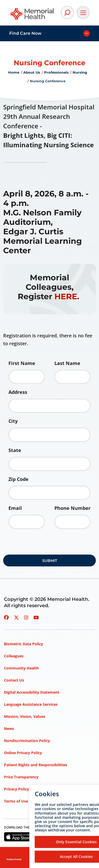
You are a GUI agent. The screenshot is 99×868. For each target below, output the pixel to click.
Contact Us (14, 680)
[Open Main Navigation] (83, 13)
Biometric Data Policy (23, 644)
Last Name (67, 363)
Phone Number (72, 508)
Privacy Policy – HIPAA (24, 789)
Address (18, 392)
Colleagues (14, 656)
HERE (66, 297)
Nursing (80, 72)
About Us (32, 72)
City (13, 421)
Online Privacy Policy (23, 753)
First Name (22, 363)
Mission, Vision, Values (25, 716)
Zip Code (18, 479)
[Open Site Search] (67, 13)
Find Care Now (25, 33)
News (9, 729)
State (15, 450)
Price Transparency (21, 777)
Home (14, 72)
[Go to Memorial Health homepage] (32, 16)
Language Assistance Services (31, 704)
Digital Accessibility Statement (32, 692)
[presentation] (43, 544)
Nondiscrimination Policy (27, 741)
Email (15, 508)
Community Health (21, 668)
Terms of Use (16, 801)
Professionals (56, 72)
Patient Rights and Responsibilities (36, 765)
